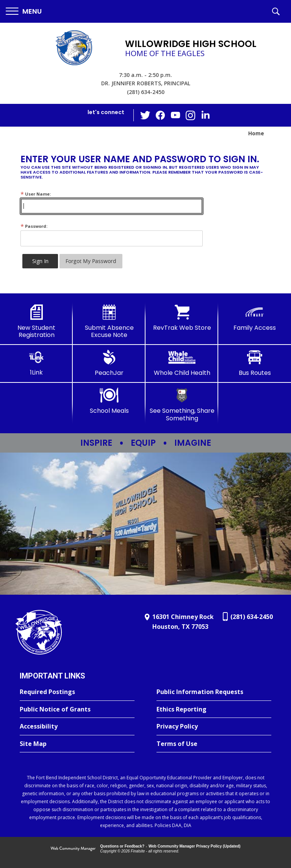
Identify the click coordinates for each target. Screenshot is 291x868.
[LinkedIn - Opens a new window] (206, 115)
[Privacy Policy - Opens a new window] (214, 727)
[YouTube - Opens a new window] (175, 115)
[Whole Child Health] (182, 363)
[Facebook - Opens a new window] (160, 115)
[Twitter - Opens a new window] (145, 115)
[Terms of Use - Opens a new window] (214, 744)
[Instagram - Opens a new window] (191, 115)
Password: (34, 226)
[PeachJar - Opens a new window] (109, 363)
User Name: (36, 194)
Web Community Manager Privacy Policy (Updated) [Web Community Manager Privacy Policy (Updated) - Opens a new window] (195, 846)
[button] (24, 12)
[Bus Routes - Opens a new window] (255, 363)
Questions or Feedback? (122, 846)
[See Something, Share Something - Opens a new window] (182, 405)
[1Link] (36, 363)
